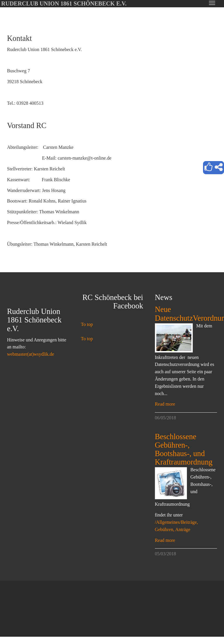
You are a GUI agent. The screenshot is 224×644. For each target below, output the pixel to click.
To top (87, 324)
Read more (165, 404)
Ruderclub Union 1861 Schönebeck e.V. (64, 4)
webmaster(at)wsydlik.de (30, 354)
